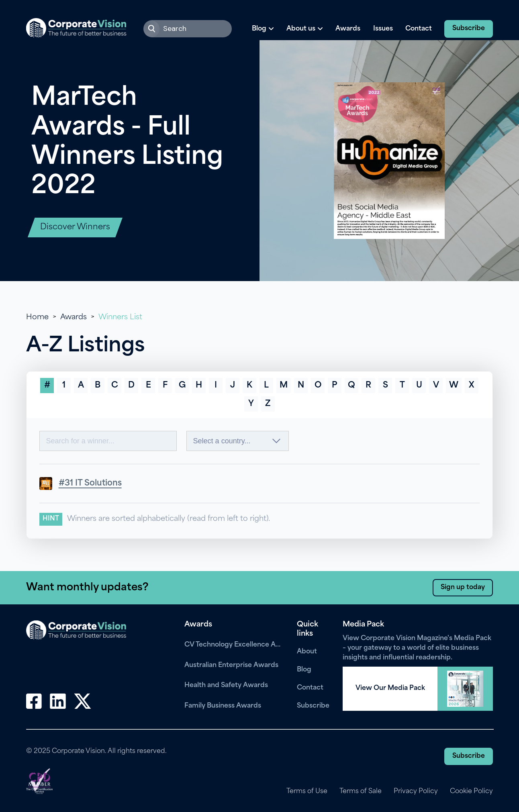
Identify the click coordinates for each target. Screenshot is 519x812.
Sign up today (463, 588)
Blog (304, 670)
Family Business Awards (223, 706)
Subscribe (469, 29)
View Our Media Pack (390, 688)
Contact (419, 29)
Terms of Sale (360, 792)
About (307, 652)
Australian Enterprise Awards (231, 665)
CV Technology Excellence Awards (235, 645)
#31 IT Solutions (90, 484)
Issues (383, 29)
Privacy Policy (416, 792)
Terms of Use (306, 792)
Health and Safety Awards (226, 686)
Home (37, 317)
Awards (348, 29)
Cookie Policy (471, 792)
